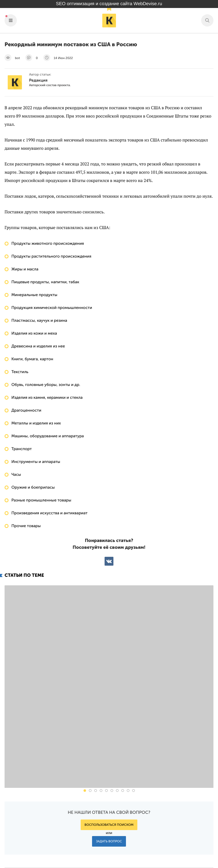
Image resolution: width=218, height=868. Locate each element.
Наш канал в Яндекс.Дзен (180, 849)
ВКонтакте (109, 561)
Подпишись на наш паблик (178, 835)
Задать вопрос (109, 747)
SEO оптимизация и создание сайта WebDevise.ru (109, 4)
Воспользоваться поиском (109, 730)
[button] (85, 696)
